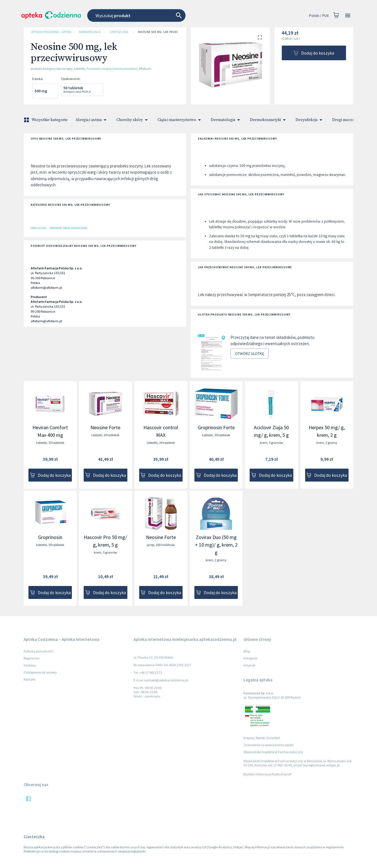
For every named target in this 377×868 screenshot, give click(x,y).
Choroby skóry (133, 120)
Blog (247, 651)
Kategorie (250, 658)
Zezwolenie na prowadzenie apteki (269, 745)
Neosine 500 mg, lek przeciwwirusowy (168, 32)
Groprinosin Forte (216, 427)
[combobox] (162, 15)
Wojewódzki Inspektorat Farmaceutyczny (273, 752)
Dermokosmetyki (269, 120)
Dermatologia (90, 32)
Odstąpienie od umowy (40, 672)
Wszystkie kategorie (46, 120)
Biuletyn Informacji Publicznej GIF (268, 774)
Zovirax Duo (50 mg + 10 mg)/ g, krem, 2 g (216, 545)
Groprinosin (50, 537)
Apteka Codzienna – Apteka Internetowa (50, 32)
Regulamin (32, 658)
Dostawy (30, 665)
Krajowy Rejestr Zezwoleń (262, 738)
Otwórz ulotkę (250, 354)
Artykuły (250, 665)
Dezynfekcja (310, 120)
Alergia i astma (92, 120)
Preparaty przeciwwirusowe (68, 228)
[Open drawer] (348, 16)
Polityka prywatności (39, 651)
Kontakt (29, 679)
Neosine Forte (105, 427)
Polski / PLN (319, 16)
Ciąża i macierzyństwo (180, 120)
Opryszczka (119, 32)
